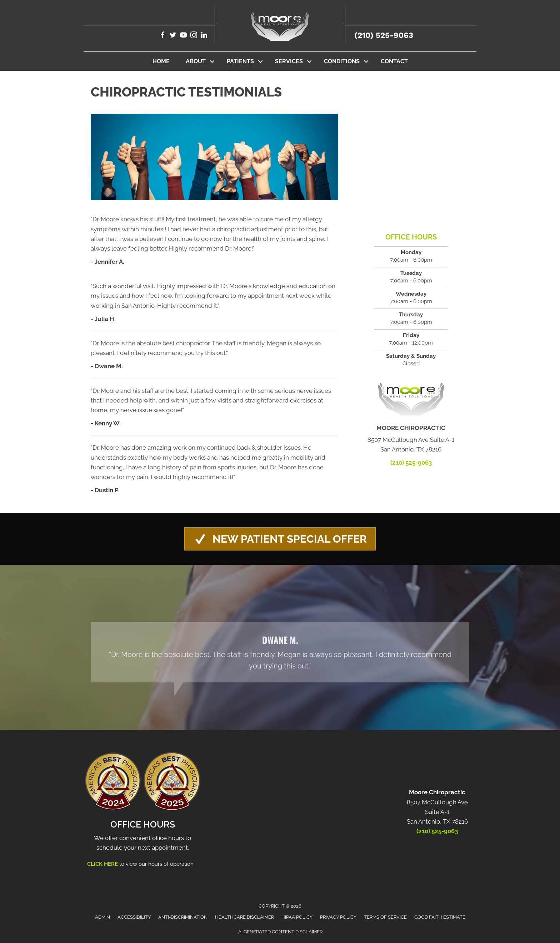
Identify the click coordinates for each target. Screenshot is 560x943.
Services (289, 61)
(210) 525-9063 (384, 35)
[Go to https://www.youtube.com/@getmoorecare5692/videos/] (183, 36)
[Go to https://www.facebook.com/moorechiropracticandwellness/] (163, 36)
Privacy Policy (338, 917)
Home (161, 61)
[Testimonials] (280, 652)
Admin (102, 917)
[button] (212, 61)
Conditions (342, 61)
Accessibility (134, 917)
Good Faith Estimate (440, 917)
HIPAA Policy (297, 917)
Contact (394, 61)
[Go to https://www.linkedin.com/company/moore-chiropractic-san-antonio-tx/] (204, 36)
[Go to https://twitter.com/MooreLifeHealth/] (173, 36)
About (196, 61)
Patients (240, 61)
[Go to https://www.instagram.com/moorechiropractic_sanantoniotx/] (194, 36)
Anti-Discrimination (183, 917)
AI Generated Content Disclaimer (280, 932)
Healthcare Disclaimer (244, 917)
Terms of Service (385, 917)
